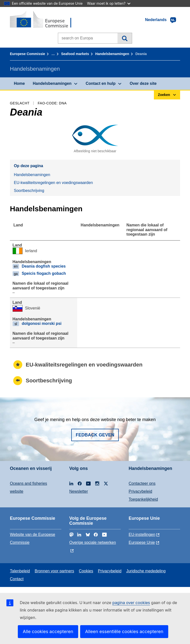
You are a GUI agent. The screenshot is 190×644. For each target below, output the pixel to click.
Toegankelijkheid (143, 499)
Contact (17, 579)
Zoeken (125, 38)
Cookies (86, 571)
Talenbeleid (20, 571)
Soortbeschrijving (29, 191)
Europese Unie (142, 542)
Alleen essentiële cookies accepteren (124, 631)
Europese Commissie (27, 54)
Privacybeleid (140, 491)
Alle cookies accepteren (48, 631)
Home (19, 83)
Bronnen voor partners (54, 571)
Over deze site (143, 83)
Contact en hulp (101, 83)
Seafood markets (75, 54)
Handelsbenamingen (112, 54)
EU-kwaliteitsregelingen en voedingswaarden (53, 183)
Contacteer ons (142, 483)
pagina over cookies (131, 603)
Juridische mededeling (146, 571)
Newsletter (79, 491)
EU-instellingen (142, 535)
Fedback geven (95, 435)
